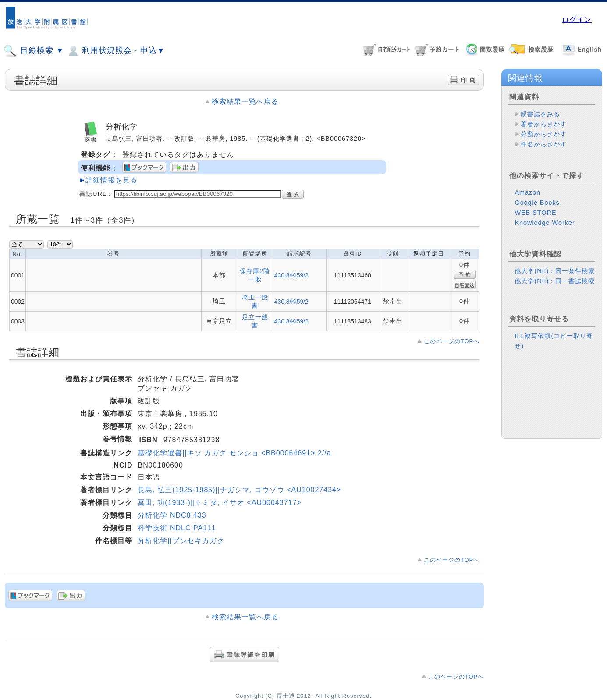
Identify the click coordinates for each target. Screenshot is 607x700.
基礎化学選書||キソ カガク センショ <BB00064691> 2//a (234, 453)
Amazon (527, 192)
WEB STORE (535, 213)
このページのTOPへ (452, 341)
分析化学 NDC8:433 (172, 515)
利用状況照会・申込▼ (115, 51)
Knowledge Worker (545, 223)
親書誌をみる (540, 114)
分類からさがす (544, 134)
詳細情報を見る (112, 180)
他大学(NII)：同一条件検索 (555, 271)
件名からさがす (544, 144)
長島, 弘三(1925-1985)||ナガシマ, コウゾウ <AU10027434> (239, 490)
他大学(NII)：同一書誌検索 (555, 281)
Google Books (537, 203)
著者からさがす (544, 124)
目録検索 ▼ (34, 51)
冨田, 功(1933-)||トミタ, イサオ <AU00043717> (219, 503)
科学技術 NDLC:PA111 (177, 528)
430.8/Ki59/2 (291, 275)
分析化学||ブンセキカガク (181, 541)
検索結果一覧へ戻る (245, 101)
